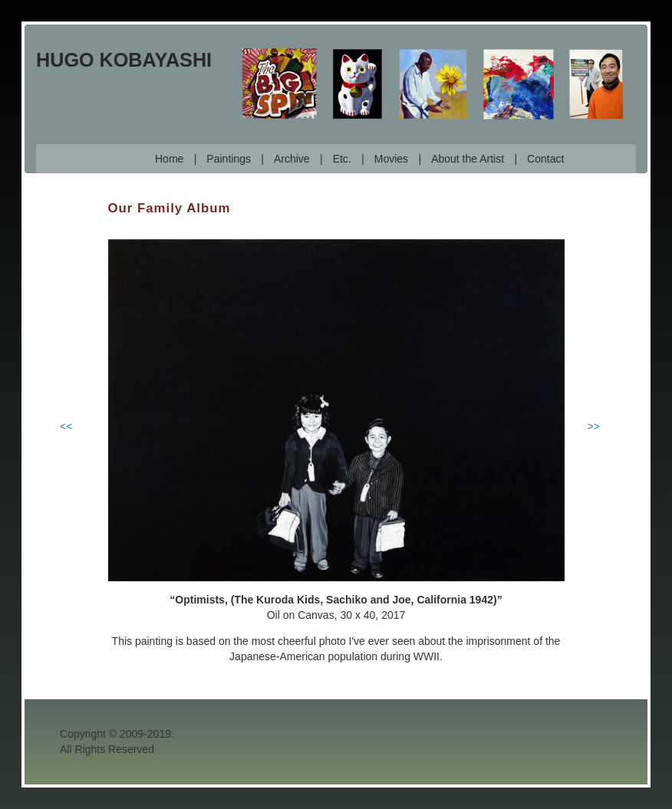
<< (66, 426)
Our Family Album (170, 208)
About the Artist (468, 159)
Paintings (229, 159)
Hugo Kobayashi (124, 60)
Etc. (342, 159)
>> (594, 426)
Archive (292, 159)
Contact (545, 159)
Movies (391, 159)
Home (169, 159)
